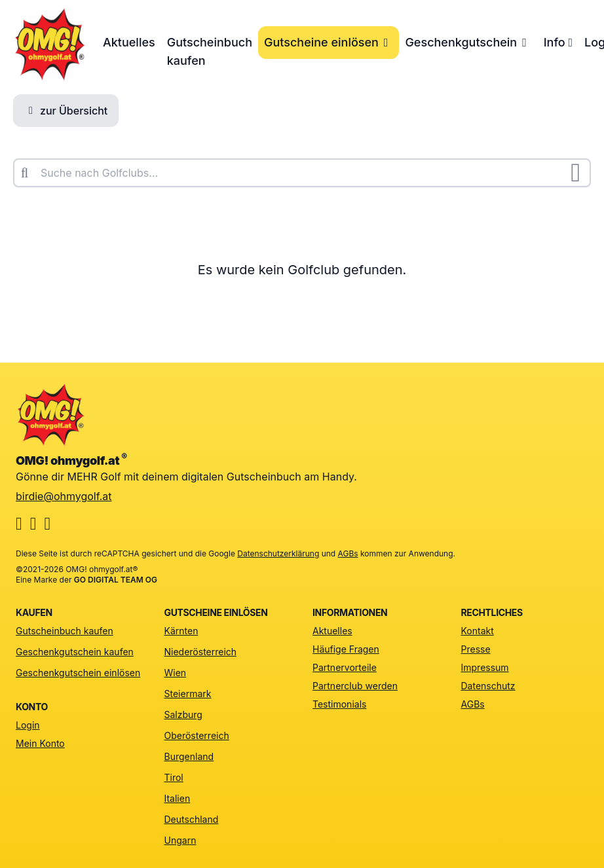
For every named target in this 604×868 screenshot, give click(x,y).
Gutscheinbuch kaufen (210, 51)
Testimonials (339, 704)
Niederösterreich (201, 652)
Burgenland (189, 756)
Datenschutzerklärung (278, 553)
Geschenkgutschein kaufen (75, 652)
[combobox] (302, 173)
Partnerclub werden (355, 686)
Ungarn (180, 840)
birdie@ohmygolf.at (64, 496)
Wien (176, 673)
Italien (178, 798)
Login (28, 725)
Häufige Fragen (346, 649)
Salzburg (183, 714)
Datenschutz (488, 686)
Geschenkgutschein (468, 42)
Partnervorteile (345, 667)
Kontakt (478, 631)
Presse (476, 649)
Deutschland (192, 819)
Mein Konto (40, 743)
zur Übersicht (66, 111)
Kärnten (181, 631)
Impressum (485, 667)
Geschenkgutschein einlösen (78, 673)
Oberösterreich (197, 735)
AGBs (348, 553)
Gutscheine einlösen (329, 42)
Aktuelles (129, 42)
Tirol (174, 777)
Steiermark (188, 694)
